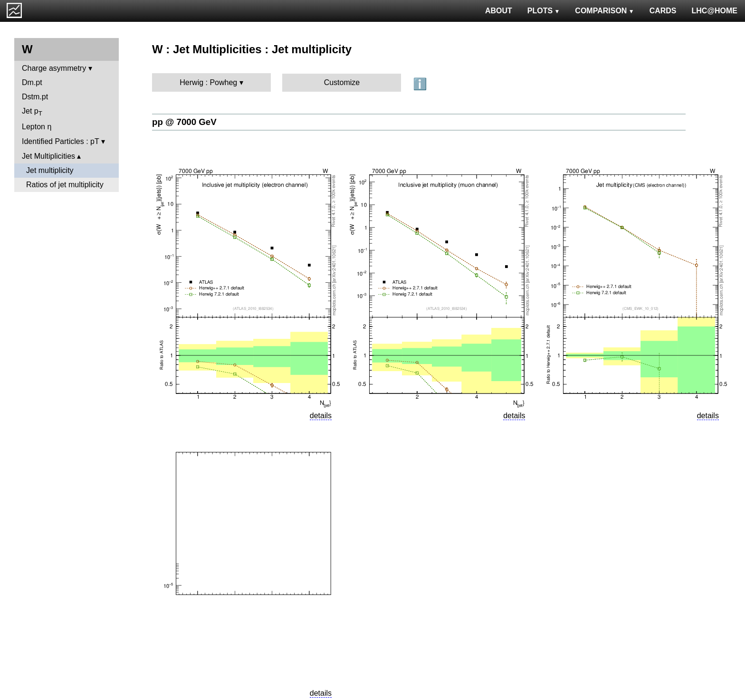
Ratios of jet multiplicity (65, 185)
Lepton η (37, 127)
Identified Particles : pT (60, 141)
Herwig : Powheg (208, 82)
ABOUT (499, 11)
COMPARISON (604, 11)
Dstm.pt (35, 97)
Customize (342, 82)
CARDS (663, 11)
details (321, 416)
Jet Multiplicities (48, 156)
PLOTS (544, 11)
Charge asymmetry (54, 68)
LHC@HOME (715, 11)
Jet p (32, 112)
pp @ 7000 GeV (184, 122)
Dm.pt (32, 82)
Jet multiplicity (50, 170)
